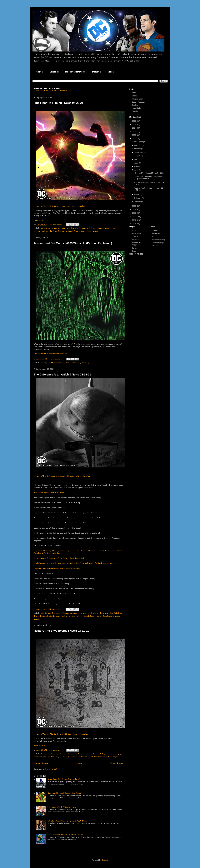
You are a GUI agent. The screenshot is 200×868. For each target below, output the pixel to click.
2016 (135, 220)
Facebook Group (159, 240)
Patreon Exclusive (73, 363)
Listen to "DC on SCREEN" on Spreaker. (51, 91)
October (138, 149)
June (137, 163)
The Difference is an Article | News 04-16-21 (62, 375)
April (136, 170)
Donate (96, 72)
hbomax (37, 231)
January (138, 202)
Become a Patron (75, 72)
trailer (99, 616)
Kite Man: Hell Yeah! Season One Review (64, 793)
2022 (135, 135)
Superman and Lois (42, 757)
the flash (53, 231)
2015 (135, 224)
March (137, 194)
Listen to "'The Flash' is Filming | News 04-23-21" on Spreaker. (60, 206)
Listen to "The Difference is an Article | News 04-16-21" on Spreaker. (62, 476)
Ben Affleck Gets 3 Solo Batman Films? (64, 779)
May (136, 166)
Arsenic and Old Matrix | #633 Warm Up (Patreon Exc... (148, 178)
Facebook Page (158, 243)
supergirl (117, 754)
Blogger (105, 860)
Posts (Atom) (51, 769)
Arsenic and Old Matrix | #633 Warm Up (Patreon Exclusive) (73, 243)
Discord (155, 230)
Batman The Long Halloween (57, 613)
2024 (135, 128)
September (139, 152)
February (138, 198)
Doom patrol (84, 228)
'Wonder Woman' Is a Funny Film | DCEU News (67, 821)
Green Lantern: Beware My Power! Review (65, 835)
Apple (134, 93)
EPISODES (136, 233)
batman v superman (49, 228)
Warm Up (85, 363)
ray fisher (109, 613)
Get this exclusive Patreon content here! (51, 354)
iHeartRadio (136, 108)
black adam (93, 613)
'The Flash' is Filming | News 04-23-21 (59, 103)
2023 (135, 132)
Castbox (135, 105)
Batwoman (45, 754)
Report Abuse (136, 254)
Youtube (135, 111)
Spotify (134, 96)
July (136, 159)
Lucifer (74, 754)
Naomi (81, 754)
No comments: (56, 225)
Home (39, 72)
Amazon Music (138, 99)
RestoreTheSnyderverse (50, 616)
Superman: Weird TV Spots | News (62, 807)
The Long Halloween (68, 757)
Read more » (39, 220)
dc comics (62, 228)
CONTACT (136, 237)
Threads (155, 246)
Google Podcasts (139, 102)
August (137, 156)
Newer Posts (41, 764)
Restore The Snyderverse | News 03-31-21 (61, 631)
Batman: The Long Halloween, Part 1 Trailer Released (57, 569)
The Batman (66, 616)
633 (42, 613)
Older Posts (116, 764)
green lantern (111, 228)
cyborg (101, 613)
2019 (135, 210)
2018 (135, 213)
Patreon (61, 363)
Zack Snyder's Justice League (86, 231)
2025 (135, 124)
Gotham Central (97, 228)
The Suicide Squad (65, 231)
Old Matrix (52, 363)
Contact (54, 72)
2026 (135, 121)
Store (111, 72)
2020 (135, 206)
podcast (45, 231)
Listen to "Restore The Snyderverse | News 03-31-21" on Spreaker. (61, 734)
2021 (135, 139)
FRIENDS (136, 240)
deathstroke (72, 228)
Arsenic (44, 363)
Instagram (156, 233)
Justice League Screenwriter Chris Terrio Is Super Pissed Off (59, 558)
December (139, 142)
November (139, 145)
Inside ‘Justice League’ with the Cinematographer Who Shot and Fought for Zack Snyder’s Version (75, 563)
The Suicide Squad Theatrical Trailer (49, 493)
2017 (135, 217)
